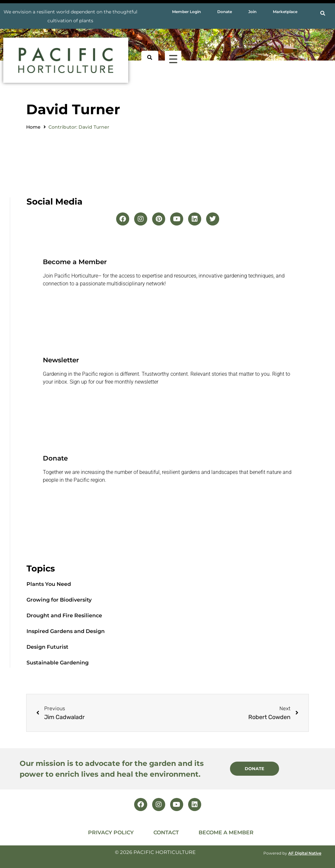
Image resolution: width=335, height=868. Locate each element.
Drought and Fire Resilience (64, 615)
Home (33, 127)
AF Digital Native (305, 853)
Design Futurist (47, 647)
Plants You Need (49, 584)
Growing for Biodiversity (59, 600)
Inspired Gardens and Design (66, 631)
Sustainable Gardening (58, 663)
